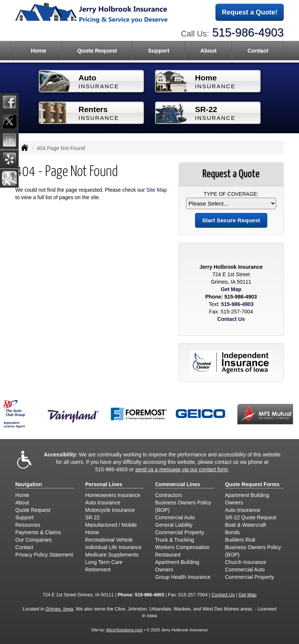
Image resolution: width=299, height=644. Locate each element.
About (22, 503)
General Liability (174, 525)
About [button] (208, 50)
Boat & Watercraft (246, 525)
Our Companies (34, 540)
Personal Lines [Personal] (104, 484)
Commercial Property (180, 532)
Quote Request (33, 510)
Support (24, 517)
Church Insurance (246, 562)
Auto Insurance (103, 503)
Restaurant (168, 555)
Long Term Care (104, 562)
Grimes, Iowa (59, 609)
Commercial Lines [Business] (178, 484)
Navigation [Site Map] (29, 484)
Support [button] (159, 50)
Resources (28, 525)
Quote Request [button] (97, 50)
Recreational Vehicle (109, 540)
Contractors (169, 495)
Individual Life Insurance (114, 547)
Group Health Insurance (183, 577)
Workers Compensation (182, 547)
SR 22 (93, 517)
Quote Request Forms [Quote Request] (252, 484)
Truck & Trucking (175, 540)
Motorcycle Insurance (110, 510)
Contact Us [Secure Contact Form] (231, 319)
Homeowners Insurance (113, 495)
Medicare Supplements (112, 555)
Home (38, 50)
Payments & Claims (38, 532)
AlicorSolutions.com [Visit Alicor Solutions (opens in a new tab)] (125, 630)
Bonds (233, 532)
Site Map (157, 190)
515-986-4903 (248, 33)
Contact (258, 50)
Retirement (98, 570)
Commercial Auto (175, 517)
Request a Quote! (250, 12)
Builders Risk (240, 540)
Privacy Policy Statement (44, 555)
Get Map (231, 289)
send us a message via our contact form (182, 469)
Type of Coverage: (231, 194)
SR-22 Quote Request (251, 517)
